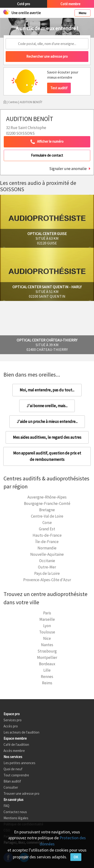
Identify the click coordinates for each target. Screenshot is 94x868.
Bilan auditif (12, 781)
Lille (47, 670)
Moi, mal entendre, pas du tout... (47, 390)
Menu (83, 13)
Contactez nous (15, 812)
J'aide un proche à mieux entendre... (47, 422)
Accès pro (11, 726)
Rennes (47, 677)
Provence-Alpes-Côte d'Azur (47, 580)
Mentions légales (16, 818)
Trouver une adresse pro (21, 793)
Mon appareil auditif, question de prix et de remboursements (47, 456)
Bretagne (47, 510)
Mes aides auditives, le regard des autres (47, 437)
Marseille (47, 619)
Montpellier (47, 657)
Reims (47, 683)
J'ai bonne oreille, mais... (47, 406)
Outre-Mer (47, 567)
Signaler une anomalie (68, 169)
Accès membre (14, 751)
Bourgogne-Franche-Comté (47, 503)
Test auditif (59, 88)
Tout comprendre (16, 775)
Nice (47, 638)
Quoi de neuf (13, 769)
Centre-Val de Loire (47, 516)
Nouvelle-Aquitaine (47, 554)
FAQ (6, 806)
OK (76, 857)
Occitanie (47, 561)
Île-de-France (47, 542)
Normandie (47, 548)
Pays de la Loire (47, 573)
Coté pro (24, 4)
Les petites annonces (19, 763)
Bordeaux (47, 664)
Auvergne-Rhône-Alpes (47, 497)
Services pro (13, 720)
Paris (47, 613)
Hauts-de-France (47, 535)
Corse (47, 523)
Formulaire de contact (47, 155)
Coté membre (70, 4)
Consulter (11, 787)
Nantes (47, 645)
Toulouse (47, 632)
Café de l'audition (16, 744)
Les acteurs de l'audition (21, 732)
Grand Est (47, 529)
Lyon (47, 626)
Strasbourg (47, 651)
